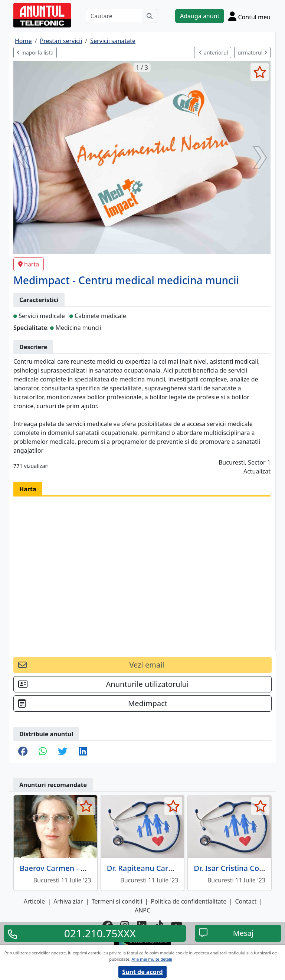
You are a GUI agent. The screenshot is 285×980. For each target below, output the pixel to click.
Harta (28, 489)
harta (29, 264)
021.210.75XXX (100, 933)
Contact (246, 901)
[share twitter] (63, 752)
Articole (34, 901)
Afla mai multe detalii (152, 959)
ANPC (142, 910)
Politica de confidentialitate (189, 901)
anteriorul (213, 53)
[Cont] (249, 16)
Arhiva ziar (68, 901)
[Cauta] (150, 16)
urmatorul (252, 53)
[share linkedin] (83, 752)
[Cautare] (114, 16)
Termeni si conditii (117, 901)
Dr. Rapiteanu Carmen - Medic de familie (178, 868)
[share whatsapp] (43, 752)
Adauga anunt (200, 16)
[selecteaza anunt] (260, 72)
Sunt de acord (142, 972)
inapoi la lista (35, 53)
